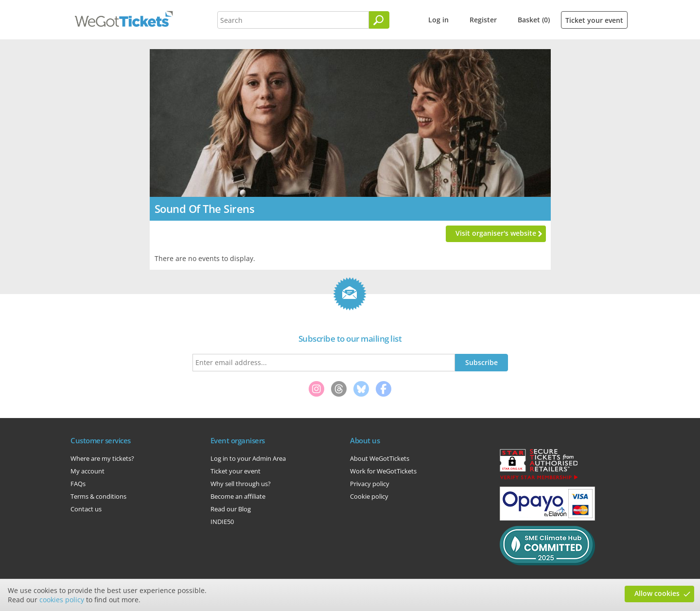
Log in (438, 20)
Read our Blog (231, 509)
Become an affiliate (238, 496)
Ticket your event (594, 20)
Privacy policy (370, 484)
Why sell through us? (241, 484)
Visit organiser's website (496, 233)
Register (483, 20)
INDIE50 (222, 522)
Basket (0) (534, 20)
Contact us (86, 509)
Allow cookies (657, 593)
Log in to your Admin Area (248, 458)
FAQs (78, 484)
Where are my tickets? (102, 458)
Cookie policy (369, 496)
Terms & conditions (98, 496)
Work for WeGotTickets (383, 471)
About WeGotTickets (380, 458)
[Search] (379, 20)
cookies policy (62, 600)
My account (87, 471)
